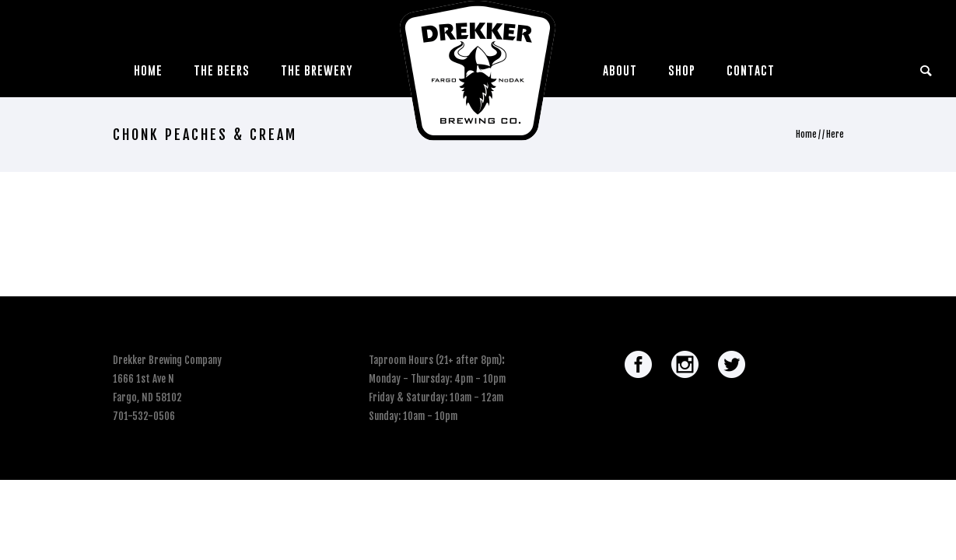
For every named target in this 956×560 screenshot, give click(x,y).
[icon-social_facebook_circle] (642, 366)
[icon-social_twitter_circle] (732, 366)
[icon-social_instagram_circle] (689, 366)
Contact (751, 70)
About (620, 70)
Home (148, 70)
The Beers (222, 70)
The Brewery (317, 70)
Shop (682, 70)
